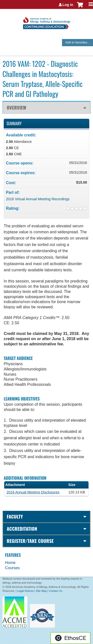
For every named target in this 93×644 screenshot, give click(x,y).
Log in (68, 5)
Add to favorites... (78, 42)
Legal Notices (25, 591)
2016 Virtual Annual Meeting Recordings (38, 199)
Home (10, 563)
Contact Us (56, 591)
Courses (12, 568)
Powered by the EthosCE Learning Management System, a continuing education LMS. (70, 638)
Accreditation (22, 529)
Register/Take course (30, 541)
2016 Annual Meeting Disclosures (33, 492)
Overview (16, 107)
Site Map (41, 591)
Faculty (15, 516)
